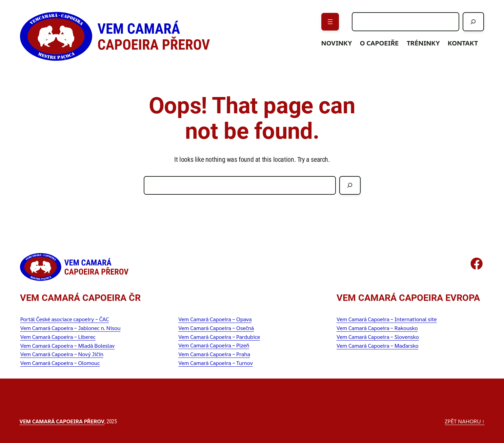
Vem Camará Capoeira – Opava (215, 319)
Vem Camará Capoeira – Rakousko (377, 328)
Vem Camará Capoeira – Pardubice (219, 337)
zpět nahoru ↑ (465, 421)
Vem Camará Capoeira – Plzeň (214, 345)
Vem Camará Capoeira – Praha (214, 354)
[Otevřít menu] (330, 22)
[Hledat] (473, 22)
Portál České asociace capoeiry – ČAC (64, 319)
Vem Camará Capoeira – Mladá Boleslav (67, 346)
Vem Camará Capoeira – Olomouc (60, 363)
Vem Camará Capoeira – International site (387, 319)
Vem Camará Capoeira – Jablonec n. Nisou (70, 328)
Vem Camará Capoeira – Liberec (58, 337)
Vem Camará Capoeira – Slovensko (378, 337)
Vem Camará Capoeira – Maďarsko (378, 346)
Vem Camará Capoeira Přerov (62, 421)
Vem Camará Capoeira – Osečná (216, 328)
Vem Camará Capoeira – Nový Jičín (62, 354)
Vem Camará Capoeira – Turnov (216, 363)
